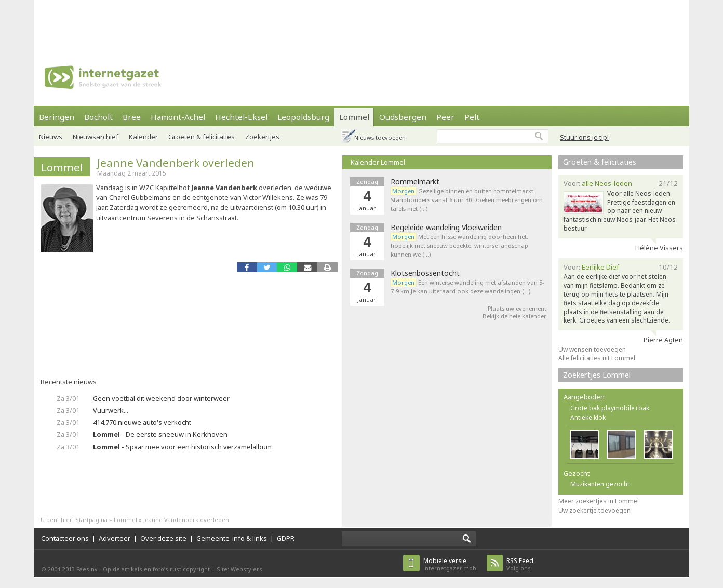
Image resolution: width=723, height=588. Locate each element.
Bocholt (98, 117)
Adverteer (115, 538)
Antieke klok (588, 417)
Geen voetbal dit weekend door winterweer (161, 398)
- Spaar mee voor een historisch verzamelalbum (182, 447)
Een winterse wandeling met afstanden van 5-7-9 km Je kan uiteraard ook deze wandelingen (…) (467, 287)
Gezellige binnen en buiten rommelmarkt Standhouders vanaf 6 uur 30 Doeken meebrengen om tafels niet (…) (467, 200)
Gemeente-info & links (232, 538)
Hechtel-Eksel (241, 117)
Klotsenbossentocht (425, 273)
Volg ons (520, 564)
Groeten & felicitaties (202, 137)
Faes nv (87, 569)
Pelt (472, 117)
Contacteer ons (65, 538)
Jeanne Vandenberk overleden (176, 163)
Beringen (57, 117)
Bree (132, 117)
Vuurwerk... (111, 410)
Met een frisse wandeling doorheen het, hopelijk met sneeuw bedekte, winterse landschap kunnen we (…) (459, 245)
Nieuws (51, 137)
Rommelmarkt (415, 182)
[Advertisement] (361, 23)
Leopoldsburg (303, 117)
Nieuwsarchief (96, 137)
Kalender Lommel (378, 162)
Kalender (143, 137)
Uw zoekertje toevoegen (594, 510)
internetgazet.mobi (451, 564)
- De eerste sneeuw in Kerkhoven (160, 434)
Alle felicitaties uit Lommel (597, 358)
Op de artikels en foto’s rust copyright (156, 569)
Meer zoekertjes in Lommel (599, 501)
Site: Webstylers (239, 569)
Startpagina (91, 520)
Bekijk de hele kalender (514, 316)
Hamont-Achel (178, 117)
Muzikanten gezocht (600, 484)
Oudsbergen (403, 117)
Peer (445, 117)
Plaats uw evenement (517, 308)
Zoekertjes (262, 137)
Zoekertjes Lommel (597, 375)
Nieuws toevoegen (380, 137)
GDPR (286, 538)
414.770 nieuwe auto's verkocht (142, 422)
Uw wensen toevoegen (592, 349)
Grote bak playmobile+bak (610, 408)
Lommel (354, 117)
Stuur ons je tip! (584, 137)
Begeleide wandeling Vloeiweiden (446, 228)
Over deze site (163, 538)
